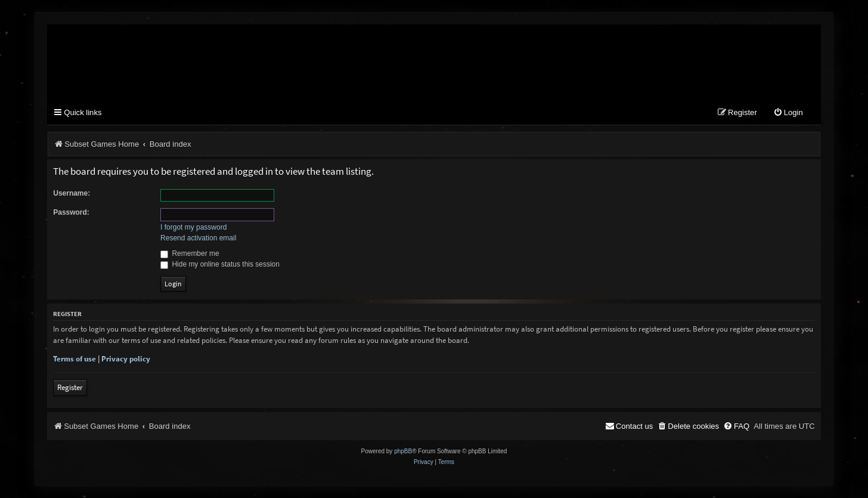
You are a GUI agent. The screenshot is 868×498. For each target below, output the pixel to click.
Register (70, 387)
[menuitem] (788, 113)
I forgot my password (193, 227)
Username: (72, 193)
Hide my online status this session (220, 264)
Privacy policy (126, 359)
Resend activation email (198, 238)
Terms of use (75, 359)
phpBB (403, 451)
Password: (71, 212)
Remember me (190, 253)
